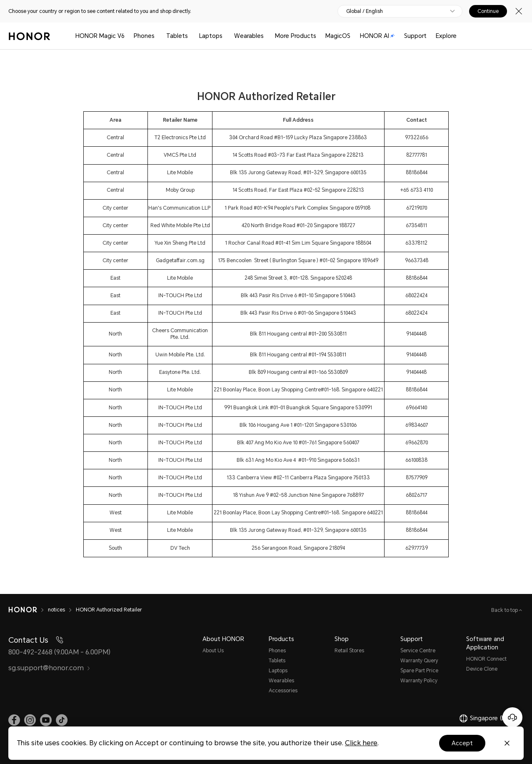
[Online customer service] (512, 717)
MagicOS (338, 36)
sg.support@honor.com (49, 668)
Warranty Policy (419, 681)
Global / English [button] (365, 11)
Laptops (211, 36)
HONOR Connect (486, 659)
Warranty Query (419, 661)
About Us (213, 651)
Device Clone (482, 669)
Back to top (505, 610)
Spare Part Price (419, 671)
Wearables (249, 36)
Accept (462, 743)
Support (415, 36)
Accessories (283, 691)
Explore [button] (446, 36)
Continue (488, 11)
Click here (361, 743)
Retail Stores (349, 651)
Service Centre (418, 651)
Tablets (177, 36)
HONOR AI (377, 36)
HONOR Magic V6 (100, 36)
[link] (14, 720)
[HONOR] (28, 610)
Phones (144, 36)
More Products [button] (296, 36)
